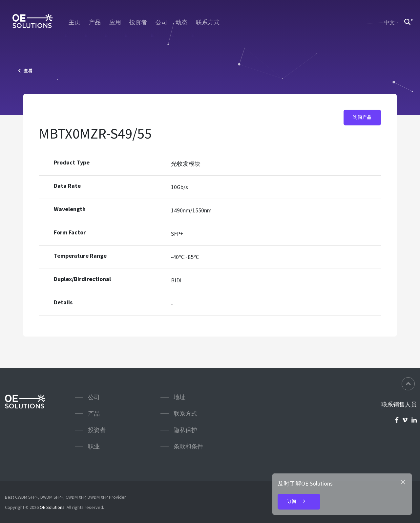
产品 (95, 22)
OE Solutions (52, 507)
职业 (94, 446)
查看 (25, 71)
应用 (115, 22)
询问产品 (362, 118)
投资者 (138, 22)
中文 (389, 22)
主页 (74, 22)
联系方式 (208, 22)
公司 (161, 22)
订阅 (299, 502)
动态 (181, 22)
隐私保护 (185, 430)
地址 (179, 397)
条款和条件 (188, 446)
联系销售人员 (399, 404)
